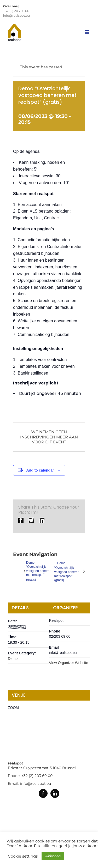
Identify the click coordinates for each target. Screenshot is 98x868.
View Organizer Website (69, 663)
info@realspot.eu (16, 16)
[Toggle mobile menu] (87, 32)
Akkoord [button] (53, 856)
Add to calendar (40, 470)
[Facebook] (43, 793)
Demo (13, 659)
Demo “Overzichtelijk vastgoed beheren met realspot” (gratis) (39, 571)
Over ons (10, 6)
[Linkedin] (55, 793)
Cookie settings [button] (23, 856)
